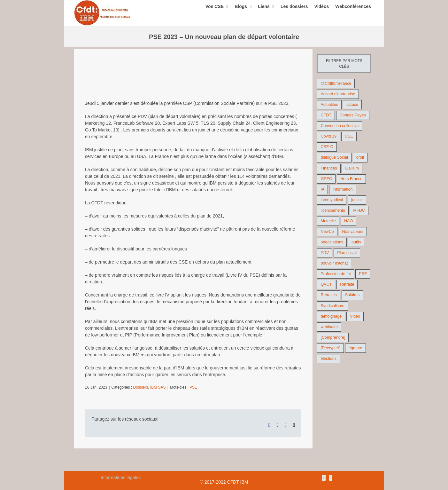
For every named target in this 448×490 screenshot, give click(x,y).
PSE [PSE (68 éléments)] (363, 274)
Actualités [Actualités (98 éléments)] (329, 105)
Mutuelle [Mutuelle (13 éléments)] (328, 221)
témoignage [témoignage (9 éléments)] (331, 316)
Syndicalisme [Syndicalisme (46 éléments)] (332, 306)
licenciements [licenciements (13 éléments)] (333, 210)
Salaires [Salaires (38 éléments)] (352, 295)
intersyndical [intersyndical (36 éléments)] (332, 200)
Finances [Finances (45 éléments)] (329, 168)
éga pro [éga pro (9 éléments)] (355, 348)
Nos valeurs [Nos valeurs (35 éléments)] (353, 232)
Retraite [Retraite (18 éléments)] (347, 284)
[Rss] (324, 478)
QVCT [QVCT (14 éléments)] (326, 284)
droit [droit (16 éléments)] (360, 157)
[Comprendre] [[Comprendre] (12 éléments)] (333, 337)
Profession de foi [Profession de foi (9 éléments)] (336, 274)
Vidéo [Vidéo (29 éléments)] (355, 316)
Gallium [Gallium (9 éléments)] (352, 168)
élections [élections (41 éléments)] (328, 359)
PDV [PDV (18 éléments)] (325, 253)
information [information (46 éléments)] (343, 189)
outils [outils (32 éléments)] (356, 242)
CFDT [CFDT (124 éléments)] (326, 115)
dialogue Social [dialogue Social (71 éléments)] (334, 157)
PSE (193, 387)
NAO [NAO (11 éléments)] (348, 221)
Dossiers (141, 387)
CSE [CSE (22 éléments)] (349, 136)
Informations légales (121, 478)
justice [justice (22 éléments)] (357, 200)
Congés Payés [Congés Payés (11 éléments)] (353, 115)
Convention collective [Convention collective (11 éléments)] (340, 126)
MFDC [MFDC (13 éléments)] (359, 210)
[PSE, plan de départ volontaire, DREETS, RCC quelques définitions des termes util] (193, 80)
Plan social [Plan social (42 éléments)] (347, 253)
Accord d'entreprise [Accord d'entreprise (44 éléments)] (338, 94)
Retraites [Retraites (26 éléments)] (328, 295)
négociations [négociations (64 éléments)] (332, 242)
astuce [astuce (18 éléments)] (352, 105)
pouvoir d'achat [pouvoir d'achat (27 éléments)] (334, 263)
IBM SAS (158, 387)
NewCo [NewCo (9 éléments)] (327, 232)
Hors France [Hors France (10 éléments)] (351, 179)
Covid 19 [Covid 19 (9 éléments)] (328, 136)
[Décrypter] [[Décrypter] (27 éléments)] (330, 348)
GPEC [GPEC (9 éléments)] (326, 179)
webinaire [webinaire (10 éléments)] (329, 327)
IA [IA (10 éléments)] (322, 189)
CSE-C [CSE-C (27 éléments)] (327, 147)
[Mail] (331, 478)
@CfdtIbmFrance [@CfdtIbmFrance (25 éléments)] (336, 83)
